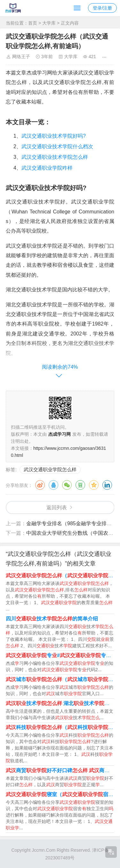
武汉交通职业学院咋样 (47, 168)
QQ (53, 485)
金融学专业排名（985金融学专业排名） (72, 523)
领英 (107, 485)
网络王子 (21, 57)
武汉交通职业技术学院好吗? (54, 136)
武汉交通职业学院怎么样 (50, 469)
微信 (67, 485)
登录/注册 (102, 8)
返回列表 (57, 507)
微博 (40, 485)
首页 (33, 23)
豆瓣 (80, 485)
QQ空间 (94, 485)
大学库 (49, 23)
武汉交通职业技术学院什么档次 (57, 146)
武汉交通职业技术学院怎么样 (55, 157)
